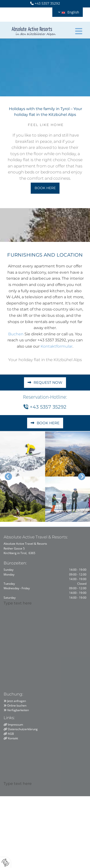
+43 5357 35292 (47, 3)
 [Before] (8, 477)
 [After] (82, 477)
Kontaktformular (57, 346)
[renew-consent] (5, 863)
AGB (11, 734)
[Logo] (34, 30)
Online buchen (17, 706)
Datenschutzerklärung (23, 729)
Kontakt (13, 738)
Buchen (16, 334)
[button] (79, 30)
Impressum (15, 725)
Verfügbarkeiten (18, 710)
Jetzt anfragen (17, 701)
